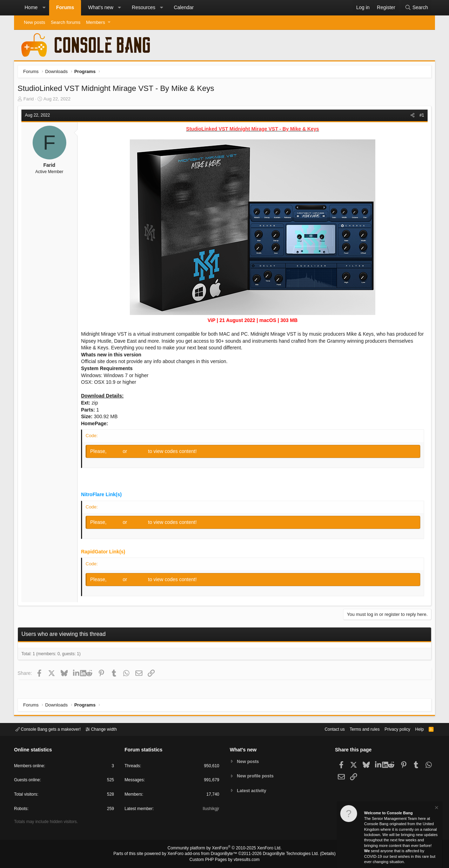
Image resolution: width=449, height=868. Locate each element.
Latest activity (253, 791)
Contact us (324, 729)
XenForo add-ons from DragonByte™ (204, 854)
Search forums (66, 22)
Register (140, 453)
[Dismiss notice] (436, 808)
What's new (101, 7)
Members (95, 22)
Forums (65, 7)
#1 (420, 117)
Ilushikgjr (210, 810)
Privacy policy (391, 729)
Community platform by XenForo (224, 849)
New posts (35, 22)
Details (319, 854)
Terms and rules (356, 729)
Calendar (184, 7)
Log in (117, 453)
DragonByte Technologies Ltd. (285, 854)
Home (31, 7)
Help (415, 729)
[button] (44, 8)
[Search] (416, 8)
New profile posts (256, 776)
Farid (31, 101)
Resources (144, 7)
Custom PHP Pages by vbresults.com (224, 860)
